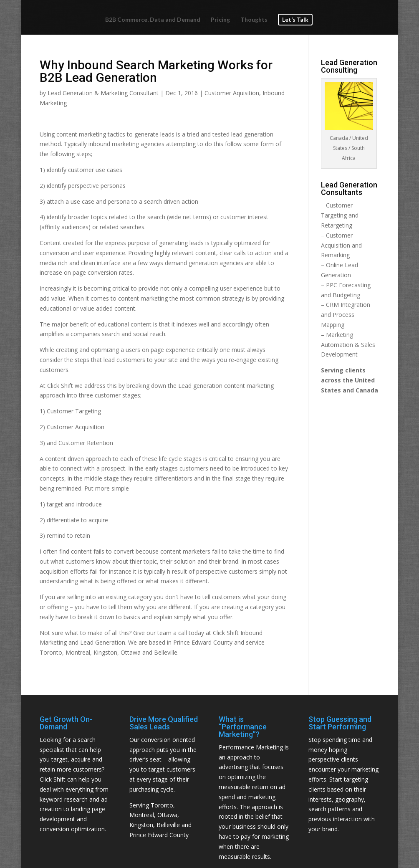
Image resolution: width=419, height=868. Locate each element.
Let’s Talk (295, 19)
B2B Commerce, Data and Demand (153, 19)
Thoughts (254, 19)
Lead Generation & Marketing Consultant (103, 93)
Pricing (220, 19)
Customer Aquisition (232, 93)
